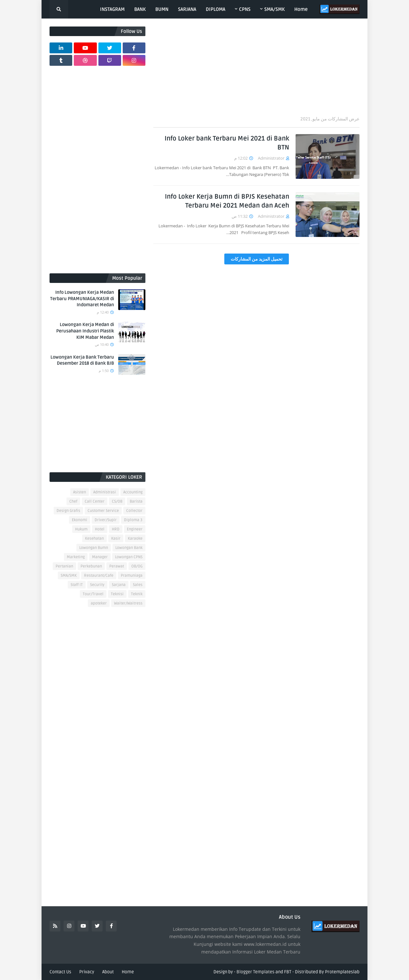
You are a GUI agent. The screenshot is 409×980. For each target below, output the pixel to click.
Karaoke (135, 539)
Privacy (87, 972)
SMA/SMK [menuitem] (274, 9)
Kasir (116, 539)
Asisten (80, 492)
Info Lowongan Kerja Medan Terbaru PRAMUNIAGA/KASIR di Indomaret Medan (82, 299)
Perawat (117, 566)
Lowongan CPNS (129, 557)
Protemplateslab (342, 972)
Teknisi (117, 594)
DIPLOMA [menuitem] (216, 9)
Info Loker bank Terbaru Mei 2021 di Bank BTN (227, 143)
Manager (100, 557)
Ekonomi (80, 520)
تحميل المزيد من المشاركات (257, 259)
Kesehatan (94, 539)
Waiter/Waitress (128, 603)
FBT (288, 972)
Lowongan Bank (129, 548)
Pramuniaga (132, 576)
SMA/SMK (69, 576)
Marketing (76, 557)
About (108, 972)
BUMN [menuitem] (162, 9)
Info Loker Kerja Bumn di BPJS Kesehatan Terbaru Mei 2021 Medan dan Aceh (227, 201)
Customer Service (103, 511)
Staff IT (77, 585)
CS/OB (117, 501)
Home (128, 972)
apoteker (99, 603)
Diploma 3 (133, 520)
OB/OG (137, 566)
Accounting (133, 492)
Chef (73, 501)
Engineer (135, 529)
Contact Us (60, 972)
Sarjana (119, 585)
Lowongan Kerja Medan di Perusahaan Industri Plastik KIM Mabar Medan (85, 331)
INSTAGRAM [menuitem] (112, 9)
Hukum (81, 529)
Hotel (100, 529)
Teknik (137, 594)
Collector (134, 511)
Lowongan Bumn (94, 548)
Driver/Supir (106, 520)
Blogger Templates (255, 972)
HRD (116, 529)
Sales (138, 585)
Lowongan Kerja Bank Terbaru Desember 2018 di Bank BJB (82, 360)
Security (97, 585)
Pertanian (64, 566)
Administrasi (105, 492)
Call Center (95, 501)
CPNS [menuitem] (245, 9)
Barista (136, 501)
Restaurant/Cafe (99, 576)
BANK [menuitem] (140, 9)
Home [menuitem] (301, 9)
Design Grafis (68, 511)
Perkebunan (91, 566)
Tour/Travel (93, 594)
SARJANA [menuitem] (187, 9)
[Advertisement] (256, 71)
